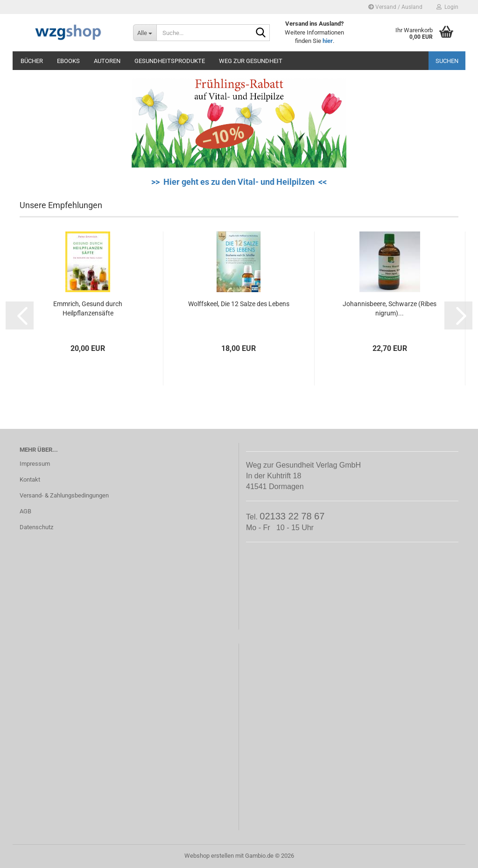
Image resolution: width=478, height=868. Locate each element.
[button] (20, 315)
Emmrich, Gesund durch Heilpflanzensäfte (88, 308)
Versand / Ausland (395, 7)
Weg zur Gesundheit (251, 61)
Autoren (107, 61)
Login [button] (447, 7)
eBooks (68, 61)
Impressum (35, 464)
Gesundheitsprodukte (170, 61)
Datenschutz (36, 527)
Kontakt (30, 479)
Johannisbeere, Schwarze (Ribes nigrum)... (390, 308)
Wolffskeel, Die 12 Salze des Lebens (239, 304)
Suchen (447, 61)
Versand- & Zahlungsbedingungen (64, 495)
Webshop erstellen (209, 856)
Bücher (32, 61)
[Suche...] (145, 33)
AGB (25, 511)
